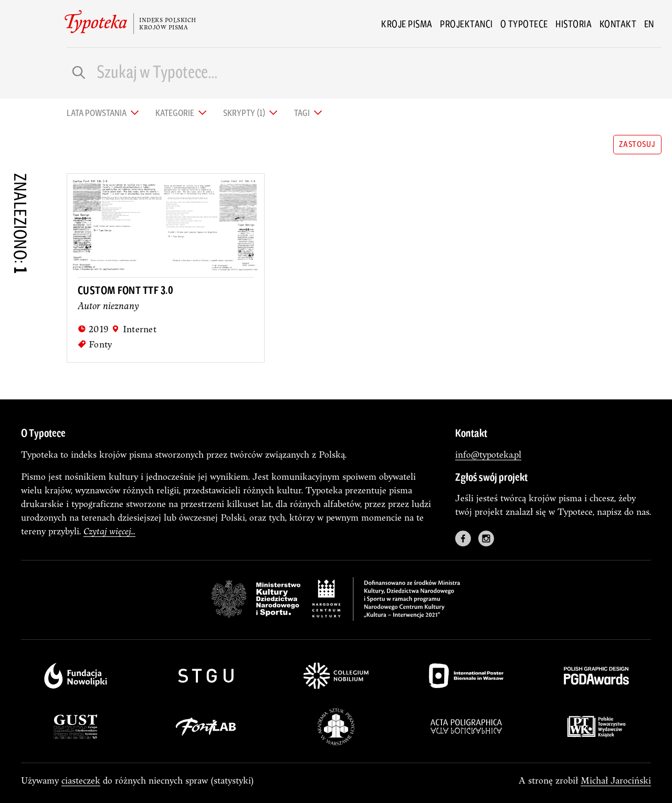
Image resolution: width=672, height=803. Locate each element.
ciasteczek (81, 780)
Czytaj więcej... (109, 531)
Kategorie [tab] (176, 112)
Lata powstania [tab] (97, 112)
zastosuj (637, 144)
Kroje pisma (407, 24)
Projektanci (466, 24)
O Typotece (524, 24)
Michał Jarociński (616, 780)
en (649, 24)
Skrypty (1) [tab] (245, 112)
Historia (574, 24)
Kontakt (618, 24)
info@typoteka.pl (488, 454)
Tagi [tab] (303, 112)
